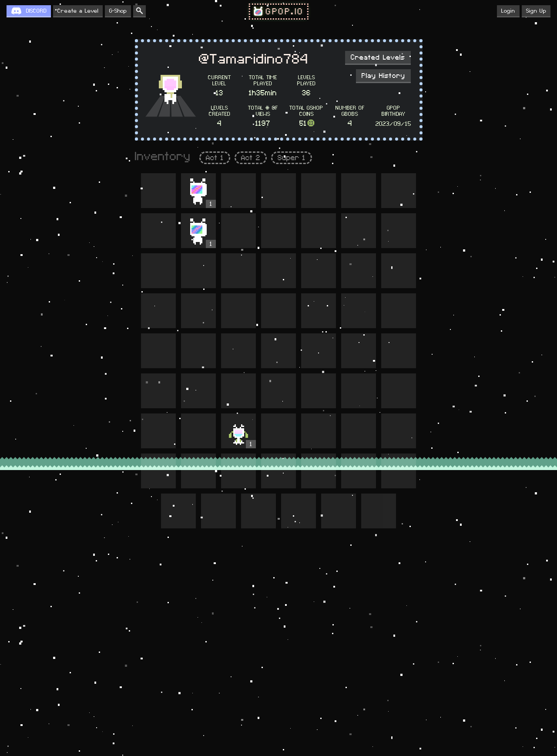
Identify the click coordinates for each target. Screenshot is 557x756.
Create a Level (78, 11)
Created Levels (378, 57)
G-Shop (118, 11)
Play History (383, 76)
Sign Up (536, 11)
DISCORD (36, 11)
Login (508, 11)
